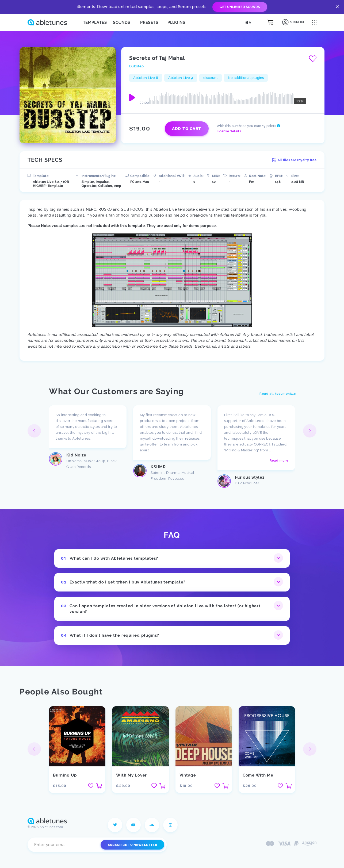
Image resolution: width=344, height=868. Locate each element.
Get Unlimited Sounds (240, 7)
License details (229, 131)
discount (211, 78)
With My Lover (131, 775)
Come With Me (258, 775)
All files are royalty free (294, 160)
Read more (279, 460)
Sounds (122, 22)
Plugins (176, 22)
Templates (95, 22)
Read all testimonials (278, 394)
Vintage (188, 775)
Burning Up (65, 775)
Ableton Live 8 (146, 78)
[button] (310, 431)
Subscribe (132, 845)
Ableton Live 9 (181, 78)
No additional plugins (246, 78)
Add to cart (187, 129)
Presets (149, 22)
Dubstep (137, 66)
